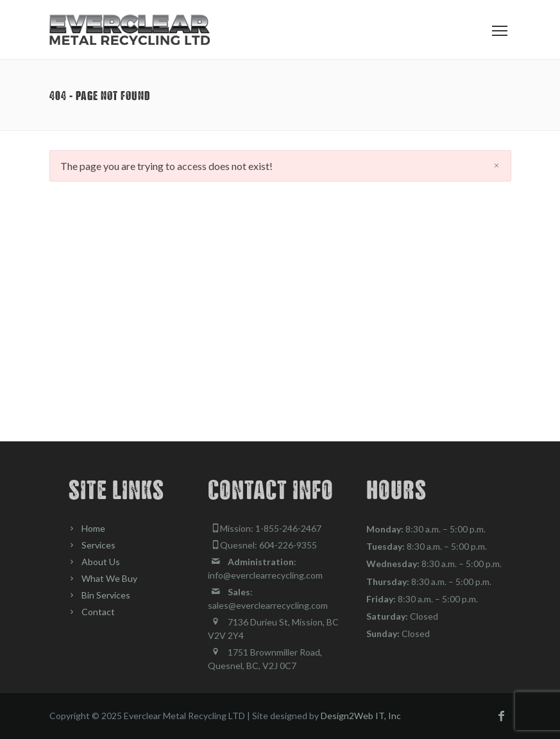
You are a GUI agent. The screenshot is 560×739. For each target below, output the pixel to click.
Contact (98, 612)
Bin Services (106, 595)
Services (98, 545)
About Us (101, 562)
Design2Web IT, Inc (361, 716)
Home (93, 528)
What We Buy (109, 578)
